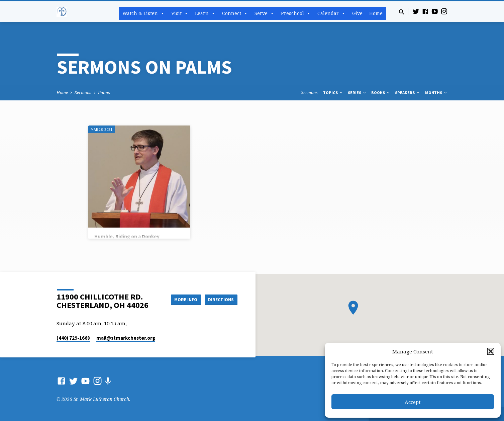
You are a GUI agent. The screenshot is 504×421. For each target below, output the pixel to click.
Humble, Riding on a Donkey (127, 236)
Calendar (331, 13)
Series (357, 93)
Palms (104, 93)
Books (381, 93)
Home (376, 13)
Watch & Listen (143, 13)
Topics (333, 93)
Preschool (296, 13)
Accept (413, 402)
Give (357, 13)
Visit (180, 13)
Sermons (83, 93)
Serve (264, 13)
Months (436, 93)
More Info (183, 300)
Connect (235, 13)
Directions (220, 300)
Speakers (408, 93)
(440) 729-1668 (73, 338)
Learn (205, 13)
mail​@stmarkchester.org (126, 338)
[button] (491, 351)
